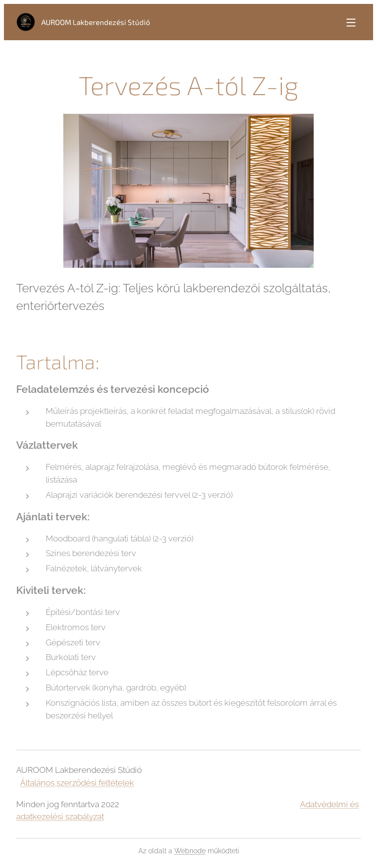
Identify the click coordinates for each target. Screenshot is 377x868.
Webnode (190, 851)
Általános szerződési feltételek (77, 783)
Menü (351, 23)
